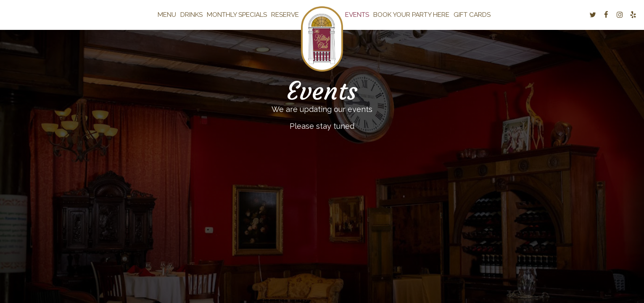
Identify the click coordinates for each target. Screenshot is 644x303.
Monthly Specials (237, 15)
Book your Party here (411, 15)
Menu (167, 15)
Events (357, 15)
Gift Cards (472, 15)
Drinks (191, 15)
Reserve (285, 15)
